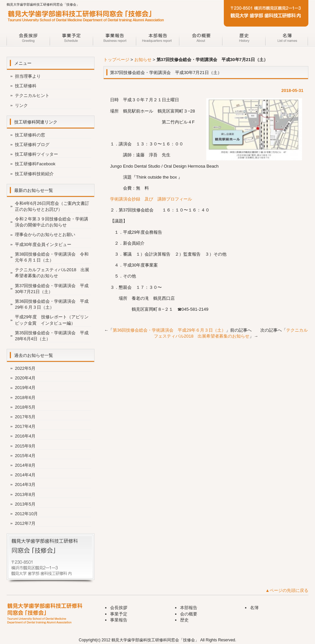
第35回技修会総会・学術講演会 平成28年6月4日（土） (52, 336)
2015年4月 (25, 456)
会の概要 (201, 39)
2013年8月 (25, 494)
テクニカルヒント (32, 95)
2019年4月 (25, 388)
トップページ (116, 60)
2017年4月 (25, 426)
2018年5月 (25, 407)
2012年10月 (26, 514)
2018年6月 (25, 398)
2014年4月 (25, 475)
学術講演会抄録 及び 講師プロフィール (151, 199)
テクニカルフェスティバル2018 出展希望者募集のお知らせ (52, 273)
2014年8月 (25, 465)
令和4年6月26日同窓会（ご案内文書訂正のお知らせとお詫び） (52, 206)
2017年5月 (25, 417)
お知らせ (143, 60)
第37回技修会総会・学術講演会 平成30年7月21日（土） (52, 289)
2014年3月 (25, 484)
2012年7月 (25, 523)
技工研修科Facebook (35, 164)
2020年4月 (25, 378)
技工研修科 (26, 86)
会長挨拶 (28, 39)
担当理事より (28, 76)
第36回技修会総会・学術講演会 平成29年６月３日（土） (169, 330)
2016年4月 (25, 436)
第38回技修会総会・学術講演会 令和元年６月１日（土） (52, 257)
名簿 (287, 39)
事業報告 (114, 39)
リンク (21, 105)
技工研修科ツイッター (36, 154)
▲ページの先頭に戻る (287, 590)
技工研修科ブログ (32, 145)
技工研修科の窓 (30, 135)
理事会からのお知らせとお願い (45, 235)
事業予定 (71, 39)
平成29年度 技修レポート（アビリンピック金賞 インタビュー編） (52, 320)
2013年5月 (25, 504)
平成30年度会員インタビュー (43, 244)
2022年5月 (25, 368)
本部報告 (157, 39)
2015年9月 (25, 446)
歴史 (244, 39)
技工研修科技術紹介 (34, 174)
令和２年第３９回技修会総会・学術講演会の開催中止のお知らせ (52, 222)
